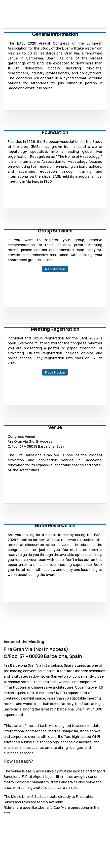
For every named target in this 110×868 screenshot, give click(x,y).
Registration (55, 269)
